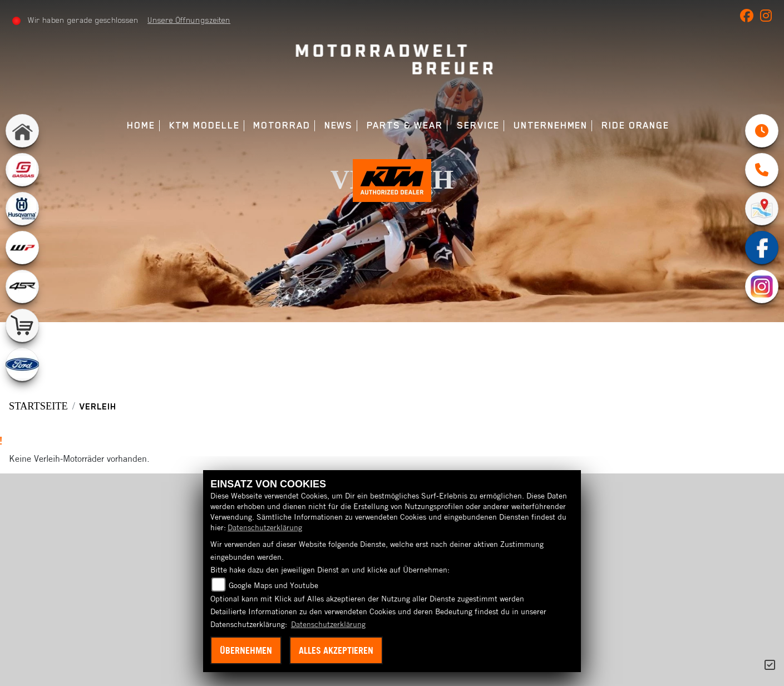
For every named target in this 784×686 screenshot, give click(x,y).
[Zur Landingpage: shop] (22, 325)
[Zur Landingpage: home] (22, 131)
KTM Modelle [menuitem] (204, 125)
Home (141, 125)
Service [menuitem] (478, 125)
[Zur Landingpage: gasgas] (22, 170)
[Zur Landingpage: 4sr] (22, 287)
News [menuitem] (339, 125)
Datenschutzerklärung (265, 527)
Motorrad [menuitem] (282, 125)
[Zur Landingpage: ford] (22, 364)
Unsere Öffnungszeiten (189, 20)
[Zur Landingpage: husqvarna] (22, 209)
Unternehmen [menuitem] (551, 125)
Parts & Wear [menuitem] (405, 125)
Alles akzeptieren (336, 650)
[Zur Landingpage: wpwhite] (22, 248)
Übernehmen (246, 650)
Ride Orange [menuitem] (635, 125)
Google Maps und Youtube (273, 585)
